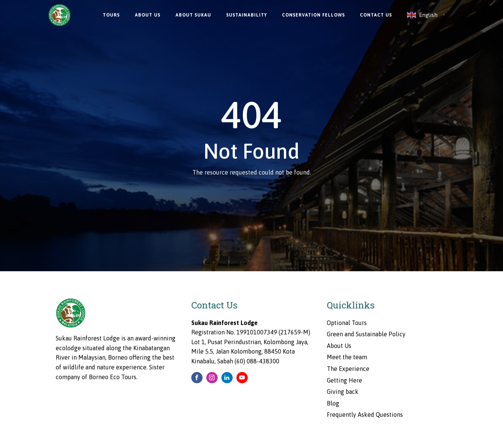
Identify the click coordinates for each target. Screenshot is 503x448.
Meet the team (347, 357)
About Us (148, 15)
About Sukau (193, 15)
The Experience (348, 369)
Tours (111, 15)
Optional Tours (347, 323)
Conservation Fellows (313, 15)
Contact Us (376, 15)
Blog (333, 403)
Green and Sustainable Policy (366, 334)
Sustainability (247, 15)
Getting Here (344, 380)
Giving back (343, 392)
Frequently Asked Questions (365, 415)
